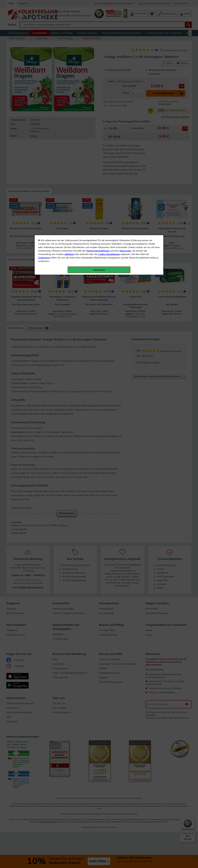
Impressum (125, 71)
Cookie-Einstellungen (109, 74)
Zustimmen (44, 78)
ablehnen (69, 74)
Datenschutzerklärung (98, 71)
